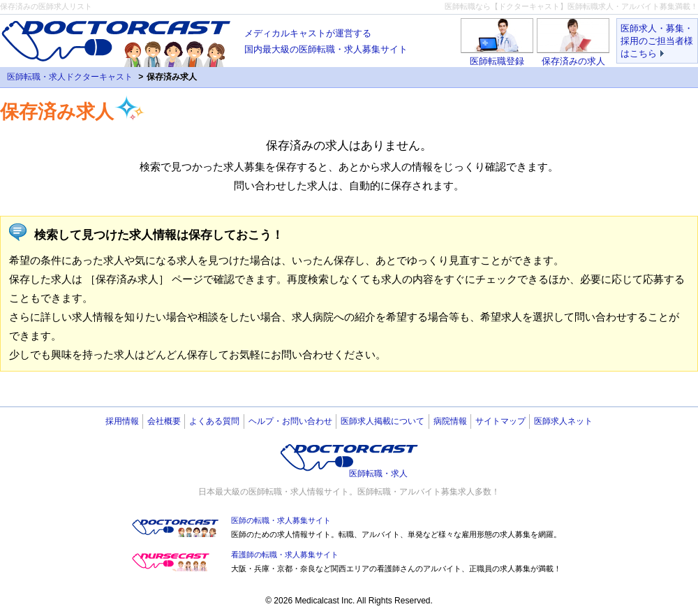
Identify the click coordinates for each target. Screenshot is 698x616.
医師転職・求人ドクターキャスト (70, 77)
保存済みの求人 (573, 61)
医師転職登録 (497, 61)
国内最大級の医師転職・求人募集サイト (326, 40)
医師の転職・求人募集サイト (281, 520)
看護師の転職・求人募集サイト (285, 555)
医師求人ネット (563, 421)
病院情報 (450, 421)
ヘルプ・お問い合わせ (290, 421)
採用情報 (122, 421)
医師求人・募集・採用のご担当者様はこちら (657, 41)
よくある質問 (214, 421)
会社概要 (164, 421)
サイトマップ (500, 421)
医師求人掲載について (383, 421)
